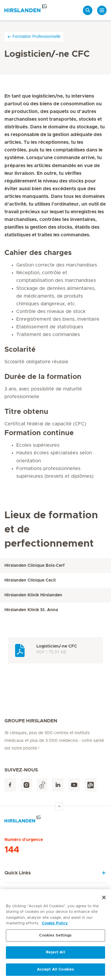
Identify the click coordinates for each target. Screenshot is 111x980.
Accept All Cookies (55, 972)
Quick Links (18, 873)
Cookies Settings (55, 938)
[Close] (104, 900)
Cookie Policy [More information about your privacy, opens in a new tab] (55, 926)
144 (12, 850)
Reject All (55, 955)
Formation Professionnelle (34, 37)
